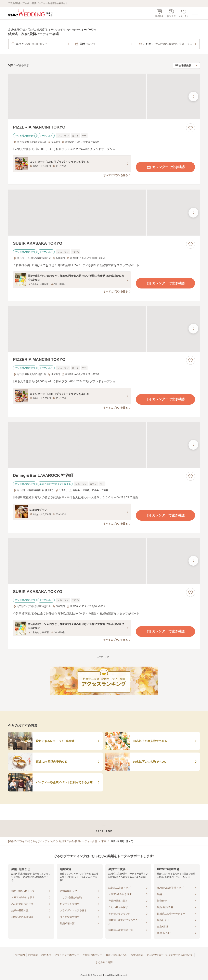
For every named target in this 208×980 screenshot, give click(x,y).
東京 (104, 841)
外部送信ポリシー (92, 955)
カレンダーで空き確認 (166, 167)
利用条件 (46, 955)
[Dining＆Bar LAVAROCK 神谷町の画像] (104, 445)
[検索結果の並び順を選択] (186, 65)
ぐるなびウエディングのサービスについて (170, 955)
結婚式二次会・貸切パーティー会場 (78, 841)
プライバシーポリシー (67, 955)
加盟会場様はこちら (116, 955)
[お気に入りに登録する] (191, 128)
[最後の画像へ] (193, 96)
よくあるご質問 (104, 962)
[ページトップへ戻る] (104, 828)
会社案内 (20, 955)
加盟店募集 (137, 955)
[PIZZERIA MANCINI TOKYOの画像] (104, 97)
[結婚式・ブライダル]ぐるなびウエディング (31, 841)
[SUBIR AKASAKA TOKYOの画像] (104, 213)
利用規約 (33, 955)
